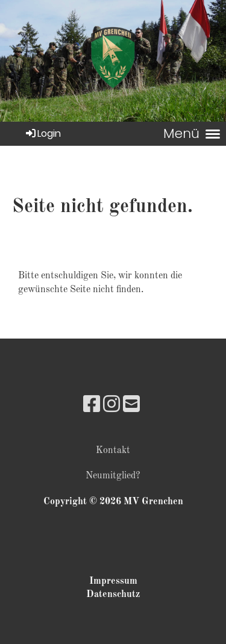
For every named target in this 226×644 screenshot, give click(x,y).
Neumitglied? (113, 476)
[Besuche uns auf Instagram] (111, 406)
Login (42, 133)
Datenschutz (113, 595)
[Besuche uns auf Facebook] (92, 406)
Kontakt (113, 451)
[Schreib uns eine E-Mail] (131, 406)
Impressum (113, 581)
